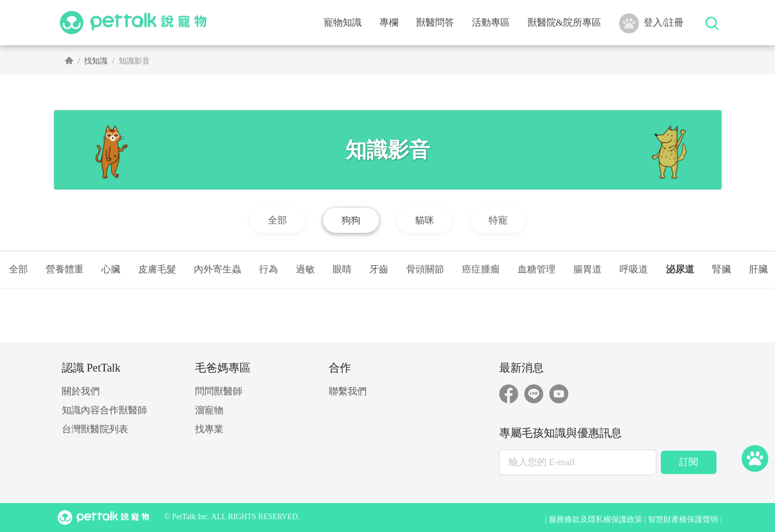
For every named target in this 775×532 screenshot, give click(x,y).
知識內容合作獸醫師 (104, 410)
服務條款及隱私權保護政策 (596, 519)
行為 (269, 269)
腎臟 (722, 269)
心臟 (111, 269)
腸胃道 (588, 269)
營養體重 (65, 269)
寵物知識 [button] (343, 23)
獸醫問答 (435, 23)
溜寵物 (209, 410)
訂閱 (689, 462)
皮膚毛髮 (157, 269)
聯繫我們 (348, 391)
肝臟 (758, 269)
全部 (18, 269)
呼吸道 (634, 269)
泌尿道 (680, 269)
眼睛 (342, 269)
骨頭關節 (425, 269)
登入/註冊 (652, 23)
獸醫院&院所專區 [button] (564, 23)
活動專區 (491, 23)
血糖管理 (537, 269)
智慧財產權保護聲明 (683, 519)
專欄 (389, 23)
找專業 (209, 429)
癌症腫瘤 (481, 269)
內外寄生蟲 (218, 269)
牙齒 (379, 269)
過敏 (305, 269)
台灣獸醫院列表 (95, 429)
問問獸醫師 (219, 391)
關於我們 (81, 391)
